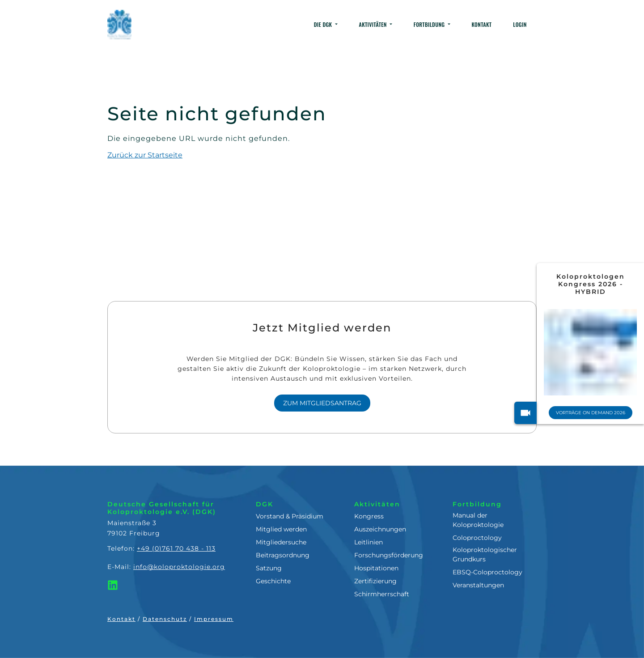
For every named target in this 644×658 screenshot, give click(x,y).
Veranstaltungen (478, 585)
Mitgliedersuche (281, 542)
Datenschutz (165, 619)
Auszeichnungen (380, 529)
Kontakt (121, 619)
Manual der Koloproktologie (478, 520)
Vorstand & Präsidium (290, 516)
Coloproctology (477, 538)
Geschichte (273, 581)
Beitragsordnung (283, 555)
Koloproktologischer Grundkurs (485, 554)
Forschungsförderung (389, 555)
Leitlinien (369, 542)
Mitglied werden (281, 529)
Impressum (214, 619)
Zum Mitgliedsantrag (322, 403)
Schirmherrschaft (382, 594)
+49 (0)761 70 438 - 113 (176, 548)
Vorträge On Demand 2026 (592, 413)
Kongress (369, 516)
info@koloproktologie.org (179, 567)
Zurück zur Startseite (145, 155)
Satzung (269, 568)
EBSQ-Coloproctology (487, 572)
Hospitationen (376, 568)
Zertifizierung (375, 581)
